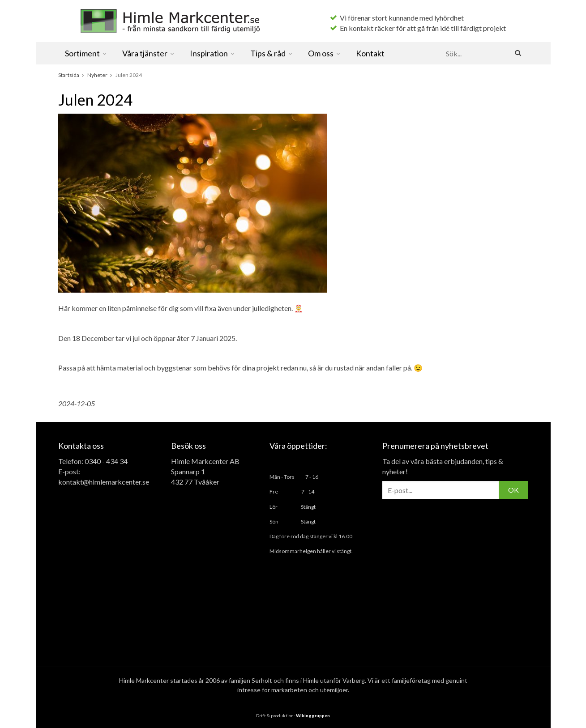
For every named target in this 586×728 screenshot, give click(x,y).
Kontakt (370, 53)
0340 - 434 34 (106, 461)
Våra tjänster (149, 53)
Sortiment (86, 53)
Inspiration (213, 53)
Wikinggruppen (313, 715)
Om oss (325, 53)
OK (513, 490)
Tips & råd (272, 53)
